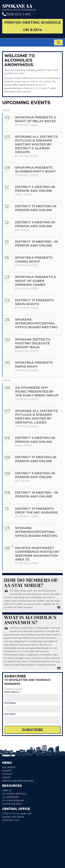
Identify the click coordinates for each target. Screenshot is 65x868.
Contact (8, 774)
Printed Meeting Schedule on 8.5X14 (33, 26)
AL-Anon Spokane (13, 801)
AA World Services (14, 794)
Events (6, 778)
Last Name (10, 714)
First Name (10, 703)
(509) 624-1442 (16, 14)
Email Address (13, 692)
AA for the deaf (12, 804)
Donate (7, 771)
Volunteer (9, 767)
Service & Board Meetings (18, 781)
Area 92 (7, 791)
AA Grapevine (10, 797)
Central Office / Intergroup (32, 7)
